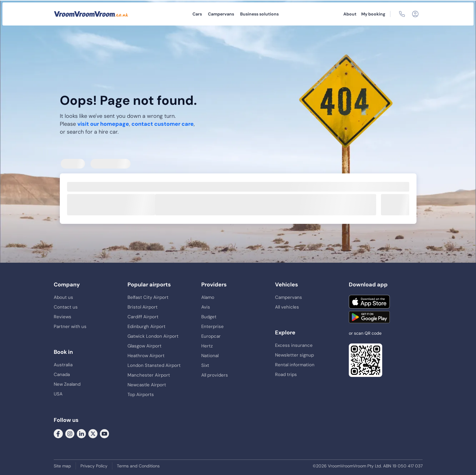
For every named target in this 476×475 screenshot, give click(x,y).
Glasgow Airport (144, 346)
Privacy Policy (94, 466)
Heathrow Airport (146, 356)
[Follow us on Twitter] (93, 433)
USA (58, 394)
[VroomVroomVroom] (91, 14)
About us (63, 297)
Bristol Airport (143, 307)
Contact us (66, 307)
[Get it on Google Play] (369, 317)
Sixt (205, 365)
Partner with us (70, 326)
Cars (197, 14)
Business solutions (259, 14)
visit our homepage (103, 124)
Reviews (63, 317)
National (210, 356)
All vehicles (287, 307)
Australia (63, 365)
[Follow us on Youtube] (104, 433)
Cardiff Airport (143, 317)
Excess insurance (294, 345)
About (350, 14)
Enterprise (212, 326)
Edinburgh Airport (146, 326)
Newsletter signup (294, 355)
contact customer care (163, 124)
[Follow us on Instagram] (70, 433)
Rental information (295, 365)
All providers (215, 375)
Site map (62, 466)
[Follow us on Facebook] (58, 433)
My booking (373, 14)
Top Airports (141, 395)
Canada (62, 374)
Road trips (286, 374)
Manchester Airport (149, 375)
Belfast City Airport (148, 297)
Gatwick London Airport (153, 336)
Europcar (211, 336)
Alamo (208, 297)
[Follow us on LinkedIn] (81, 433)
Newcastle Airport (147, 385)
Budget (209, 317)
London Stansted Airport (154, 365)
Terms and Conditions (138, 466)
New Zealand (67, 384)
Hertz (207, 346)
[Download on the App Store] (369, 302)
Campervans (221, 14)
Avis (206, 307)
